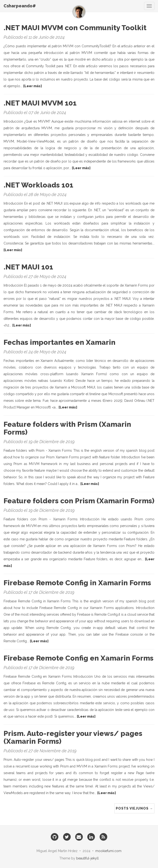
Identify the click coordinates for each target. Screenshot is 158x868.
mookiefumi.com (108, 851)
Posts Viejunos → (134, 808)
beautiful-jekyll (87, 858)
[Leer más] (33, 86)
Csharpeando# (20, 6)
